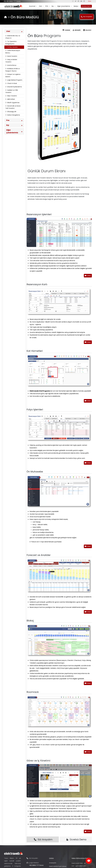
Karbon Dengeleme (13, 115)
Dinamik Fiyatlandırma (14, 87)
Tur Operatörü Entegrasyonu (11, 43)
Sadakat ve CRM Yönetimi (12, 91)
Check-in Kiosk (12, 83)
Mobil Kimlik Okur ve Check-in (13, 37)
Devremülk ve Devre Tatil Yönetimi (13, 107)
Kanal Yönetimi (12, 56)
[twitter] (76, 1)
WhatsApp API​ (12, 112)
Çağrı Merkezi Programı (15, 80)
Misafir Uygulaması (13, 103)
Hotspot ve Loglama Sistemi (13, 75)
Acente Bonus (12, 65)
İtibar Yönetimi (12, 96)
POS (48, 6)
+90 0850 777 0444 (13, 1)
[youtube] (81, 1)
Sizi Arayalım (87, 17)
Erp (54, 6)
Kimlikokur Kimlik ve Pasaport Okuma (13, 70)
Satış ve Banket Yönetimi (11, 61)
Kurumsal (33, 6)
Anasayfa (53, 863)
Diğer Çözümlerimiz (65, 6)
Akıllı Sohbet (11, 99)
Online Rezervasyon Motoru (13, 52)
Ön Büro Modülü (12, 47)
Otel (41, 6)
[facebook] (78, 1)
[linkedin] (84, 1)
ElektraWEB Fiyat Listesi (58, 866)
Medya (77, 6)
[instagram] (73, 1)
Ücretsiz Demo (86, 6)
